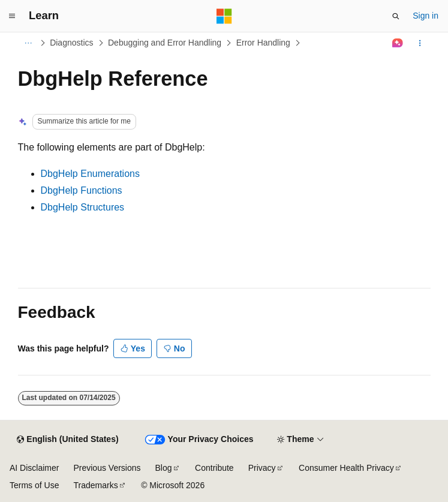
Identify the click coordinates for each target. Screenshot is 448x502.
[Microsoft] (224, 16)
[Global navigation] (12, 16)
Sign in (426, 16)
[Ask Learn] (397, 43)
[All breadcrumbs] (28, 43)
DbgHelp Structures (83, 207)
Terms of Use (34, 485)
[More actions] (420, 43)
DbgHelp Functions (82, 190)
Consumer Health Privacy (346, 468)
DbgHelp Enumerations (90, 174)
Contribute (214, 468)
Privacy (262, 468)
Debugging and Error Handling (165, 43)
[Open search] (396, 16)
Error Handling (263, 43)
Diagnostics (71, 43)
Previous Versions (107, 468)
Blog (164, 468)
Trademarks (95, 485)
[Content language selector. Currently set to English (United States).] (67, 440)
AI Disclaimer (34, 468)
